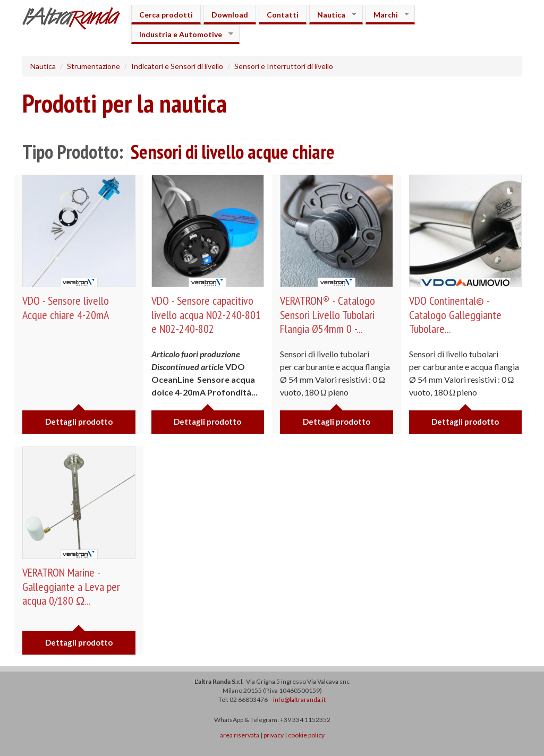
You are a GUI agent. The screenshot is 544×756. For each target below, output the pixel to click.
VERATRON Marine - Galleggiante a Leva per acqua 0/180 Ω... (71, 586)
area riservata (240, 735)
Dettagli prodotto (79, 422)
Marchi (387, 15)
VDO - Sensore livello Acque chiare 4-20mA (66, 307)
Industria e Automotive (182, 34)
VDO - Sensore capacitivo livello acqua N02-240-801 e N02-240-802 (206, 315)
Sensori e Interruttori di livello (284, 66)
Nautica (333, 15)
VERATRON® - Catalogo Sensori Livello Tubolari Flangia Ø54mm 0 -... (328, 315)
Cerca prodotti (166, 15)
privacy (274, 735)
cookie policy (306, 735)
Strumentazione (93, 66)
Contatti (283, 15)
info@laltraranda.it (299, 699)
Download (230, 15)
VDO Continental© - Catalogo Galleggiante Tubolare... (455, 315)
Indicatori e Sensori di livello (177, 66)
